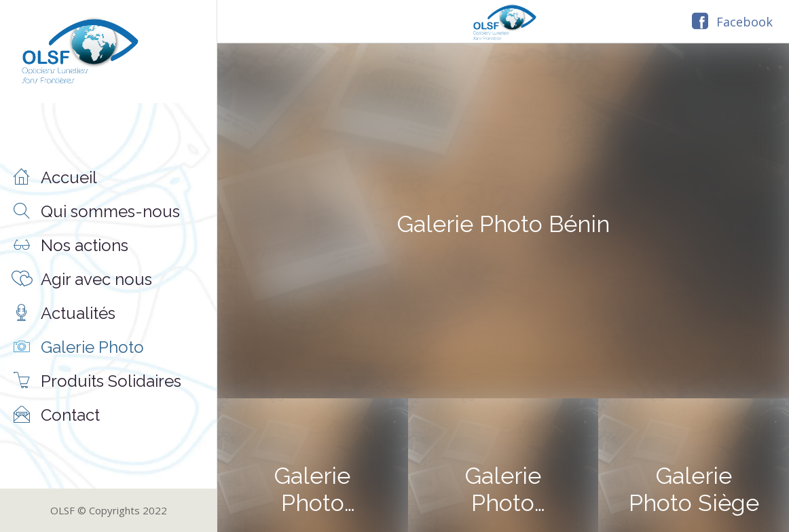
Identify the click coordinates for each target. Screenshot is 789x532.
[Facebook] (732, 22)
